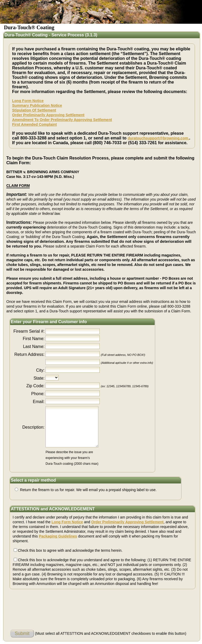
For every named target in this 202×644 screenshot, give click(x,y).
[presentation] (50, 606)
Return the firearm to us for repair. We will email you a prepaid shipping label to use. (88, 490)
